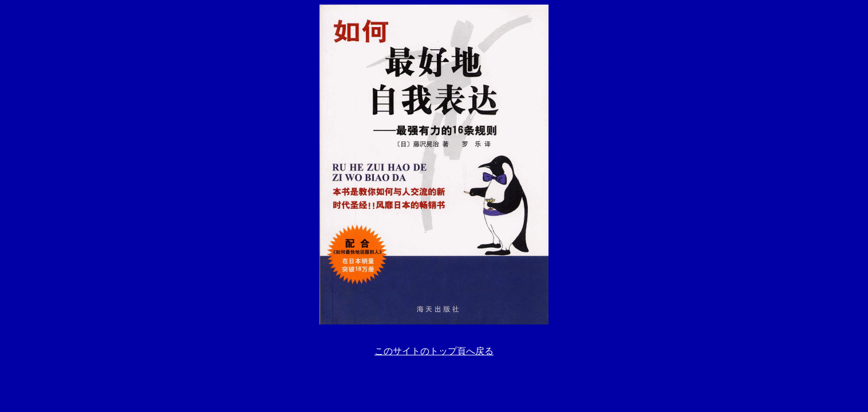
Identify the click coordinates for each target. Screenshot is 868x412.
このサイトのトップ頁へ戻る (434, 351)
